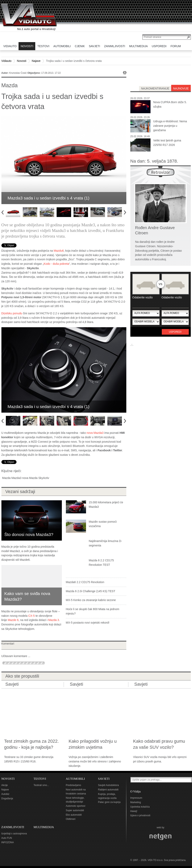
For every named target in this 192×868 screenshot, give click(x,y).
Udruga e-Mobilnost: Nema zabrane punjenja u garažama (170, 126)
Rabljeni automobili (108, 790)
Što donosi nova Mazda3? (29, 534)
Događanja (7, 798)
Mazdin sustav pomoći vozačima (103, 524)
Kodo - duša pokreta (56, 264)
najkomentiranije (155, 88)
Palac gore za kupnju (109, 802)
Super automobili (75, 810)
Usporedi (175, 332)
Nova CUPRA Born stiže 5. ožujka (170, 104)
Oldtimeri (71, 819)
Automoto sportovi (76, 806)
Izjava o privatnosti (140, 815)
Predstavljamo (74, 785)
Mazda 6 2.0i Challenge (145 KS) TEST (91, 591)
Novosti (22, 61)
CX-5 (31, 616)
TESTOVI (40, 779)
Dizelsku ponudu (12, 313)
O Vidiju (136, 791)
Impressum (136, 798)
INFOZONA (8, 842)
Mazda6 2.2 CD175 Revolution (85, 582)
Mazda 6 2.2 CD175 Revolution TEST (101, 563)
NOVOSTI (8, 779)
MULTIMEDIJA (44, 827)
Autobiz (5, 794)
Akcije (5, 785)
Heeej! (134, 811)
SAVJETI (104, 779)
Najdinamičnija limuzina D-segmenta (105, 543)
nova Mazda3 (95, 433)
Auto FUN (7, 838)
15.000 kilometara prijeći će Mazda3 (106, 505)
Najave (36, 61)
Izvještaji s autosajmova (14, 834)
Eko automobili (74, 815)
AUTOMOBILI (75, 779)
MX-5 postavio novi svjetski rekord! (88, 623)
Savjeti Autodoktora (108, 785)
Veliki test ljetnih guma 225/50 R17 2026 (167, 143)
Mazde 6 (13, 620)
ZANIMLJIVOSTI (13, 827)
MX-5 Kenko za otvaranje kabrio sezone (91, 600)
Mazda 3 (54, 620)
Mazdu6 (59, 251)
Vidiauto (6, 61)
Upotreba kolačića (140, 807)
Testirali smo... (41, 785)
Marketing (136, 802)
